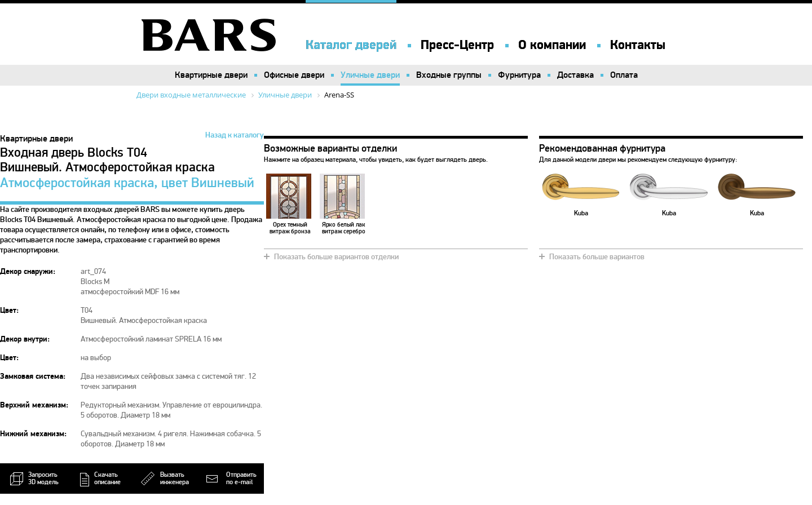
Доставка (575, 75)
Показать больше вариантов (597, 257)
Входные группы (449, 75)
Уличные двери (370, 75)
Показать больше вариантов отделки (336, 257)
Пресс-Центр (457, 45)
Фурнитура (519, 75)
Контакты (638, 45)
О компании (552, 45)
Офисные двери (294, 75)
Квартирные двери (211, 75)
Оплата (624, 75)
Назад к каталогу (235, 135)
